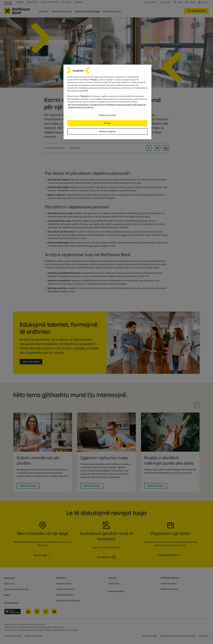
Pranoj (107, 123)
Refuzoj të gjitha (108, 131)
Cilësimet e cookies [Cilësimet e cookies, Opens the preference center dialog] (107, 115)
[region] (107, 102)
